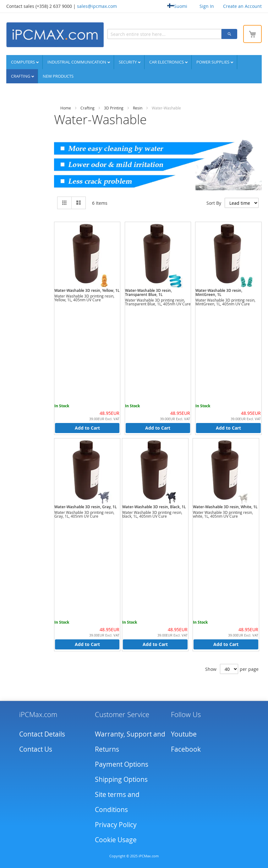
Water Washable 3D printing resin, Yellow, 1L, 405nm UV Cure (84, 298)
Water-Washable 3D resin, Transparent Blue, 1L (148, 292)
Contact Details (42, 734)
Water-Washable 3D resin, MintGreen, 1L (219, 292)
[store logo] (55, 35)
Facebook (186, 749)
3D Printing (114, 108)
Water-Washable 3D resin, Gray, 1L (86, 507)
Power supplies (213, 62)
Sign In (207, 6)
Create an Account (242, 6)
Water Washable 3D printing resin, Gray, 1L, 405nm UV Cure (84, 514)
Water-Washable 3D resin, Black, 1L (154, 507)
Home (66, 108)
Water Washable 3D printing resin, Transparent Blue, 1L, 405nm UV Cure (158, 302)
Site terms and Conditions (117, 802)
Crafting (21, 76)
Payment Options (122, 764)
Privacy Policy (116, 825)
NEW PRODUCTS (58, 76)
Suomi (177, 6)
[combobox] (164, 34)
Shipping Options (121, 779)
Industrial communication (77, 62)
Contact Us (36, 749)
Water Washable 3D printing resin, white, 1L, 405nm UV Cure (223, 514)
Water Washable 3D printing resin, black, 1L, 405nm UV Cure (152, 514)
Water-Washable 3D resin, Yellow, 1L (87, 290)
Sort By (214, 203)
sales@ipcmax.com (97, 6)
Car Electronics (167, 62)
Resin (138, 108)
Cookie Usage (116, 840)
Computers (23, 62)
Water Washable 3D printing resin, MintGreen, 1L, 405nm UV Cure (225, 302)
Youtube (184, 734)
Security (128, 62)
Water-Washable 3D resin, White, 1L (225, 507)
